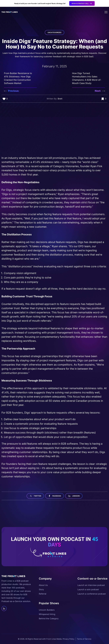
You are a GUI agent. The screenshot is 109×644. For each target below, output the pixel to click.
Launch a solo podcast (88, 589)
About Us (43, 585)
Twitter (35, 496)
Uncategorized (54, 32)
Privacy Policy (69, 639)
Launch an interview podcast (91, 585)
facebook (54, 496)
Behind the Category (49, 619)
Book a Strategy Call (80, 3)
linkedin (74, 496)
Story (41, 589)
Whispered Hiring (47, 614)
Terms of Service (84, 639)
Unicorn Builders (47, 610)
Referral (43, 594)
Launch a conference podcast (92, 594)
